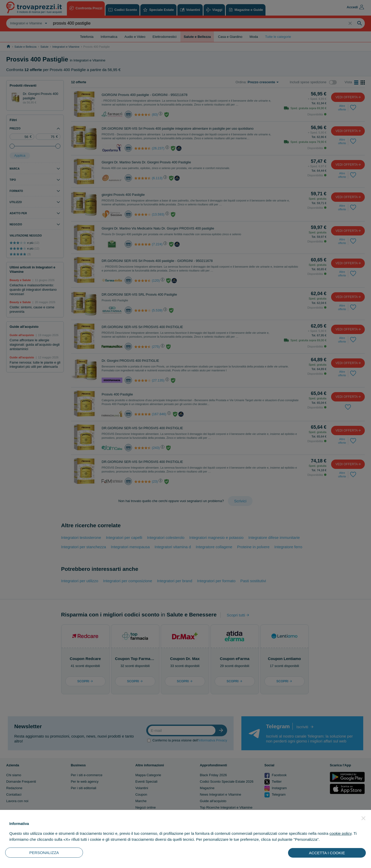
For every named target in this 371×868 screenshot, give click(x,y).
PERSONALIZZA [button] (44, 853)
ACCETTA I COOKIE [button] (327, 853)
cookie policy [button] (341, 833)
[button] (363, 818)
